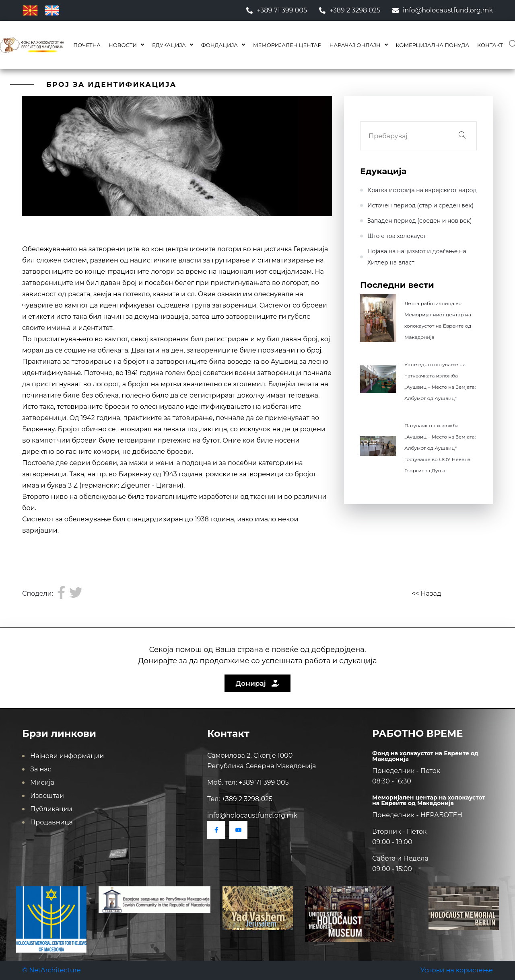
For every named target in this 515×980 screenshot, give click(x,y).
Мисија (42, 782)
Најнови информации (67, 756)
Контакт (490, 45)
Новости (123, 45)
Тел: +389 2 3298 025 (240, 799)
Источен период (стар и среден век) (420, 205)
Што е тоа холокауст (397, 236)
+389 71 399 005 (277, 10)
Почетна (87, 45)
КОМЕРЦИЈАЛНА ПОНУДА (433, 45)
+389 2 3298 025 (350, 10)
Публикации (51, 809)
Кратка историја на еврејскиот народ (422, 190)
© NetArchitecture (51, 970)
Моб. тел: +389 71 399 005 (248, 782)
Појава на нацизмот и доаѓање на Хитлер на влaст (417, 257)
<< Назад (426, 594)
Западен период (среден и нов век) (420, 221)
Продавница (51, 822)
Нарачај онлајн (355, 45)
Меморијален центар (287, 45)
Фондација (219, 45)
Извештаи (47, 796)
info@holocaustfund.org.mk (443, 10)
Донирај (258, 683)
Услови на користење (457, 970)
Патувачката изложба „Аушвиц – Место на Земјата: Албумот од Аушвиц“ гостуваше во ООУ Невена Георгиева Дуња (440, 448)
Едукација (169, 45)
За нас (41, 769)
